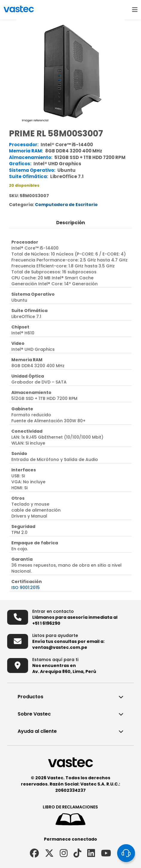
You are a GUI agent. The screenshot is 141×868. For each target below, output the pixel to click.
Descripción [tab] (70, 223)
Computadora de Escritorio (66, 205)
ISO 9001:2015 (26, 588)
